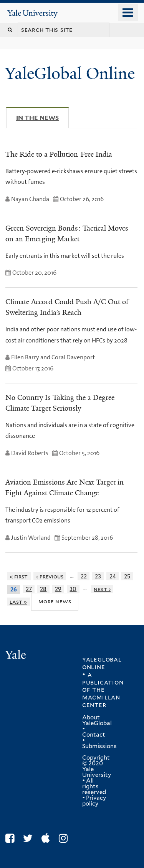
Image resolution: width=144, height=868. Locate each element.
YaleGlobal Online (70, 73)
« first (19, 576)
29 (58, 589)
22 (84, 576)
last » (18, 602)
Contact (94, 735)
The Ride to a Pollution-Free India (59, 154)
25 (127, 576)
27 (29, 589)
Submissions (99, 746)
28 (43, 589)
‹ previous (50, 576)
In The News (42, 118)
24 (113, 576)
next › (102, 589)
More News (55, 601)
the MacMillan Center (101, 697)
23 (98, 576)
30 (73, 589)
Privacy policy (94, 801)
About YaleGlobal (97, 720)
